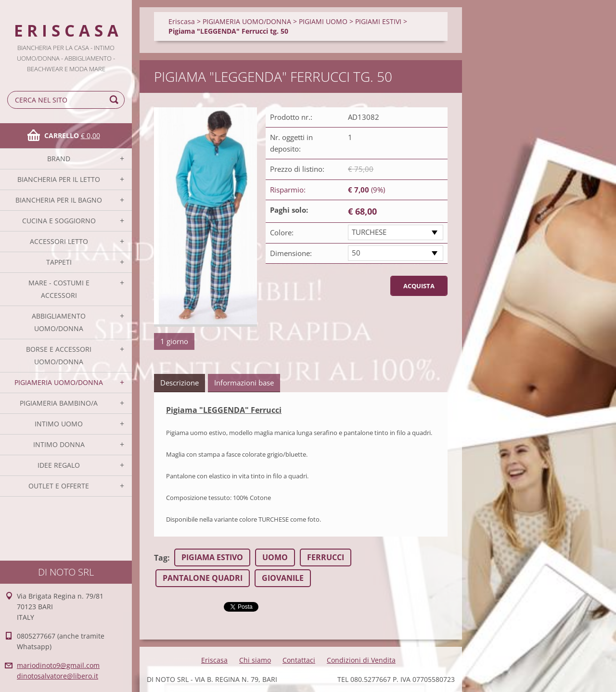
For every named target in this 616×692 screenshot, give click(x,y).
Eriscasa (182, 21)
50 (356, 253)
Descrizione (180, 383)
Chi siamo (255, 660)
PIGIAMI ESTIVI (378, 21)
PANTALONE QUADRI (203, 578)
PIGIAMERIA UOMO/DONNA (59, 382)
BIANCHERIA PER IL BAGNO (59, 200)
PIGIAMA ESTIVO (212, 557)
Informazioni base (244, 383)
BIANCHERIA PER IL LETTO (59, 179)
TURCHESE (369, 232)
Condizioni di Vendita (361, 660)
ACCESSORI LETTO (59, 241)
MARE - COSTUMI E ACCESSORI (59, 289)
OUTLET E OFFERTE (59, 486)
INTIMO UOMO (59, 424)
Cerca (115, 100)
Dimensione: (291, 253)
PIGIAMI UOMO (323, 21)
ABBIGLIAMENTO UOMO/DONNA (59, 322)
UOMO (275, 557)
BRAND (59, 159)
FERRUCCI (326, 557)
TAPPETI (59, 262)
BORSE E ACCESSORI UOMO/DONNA (59, 355)
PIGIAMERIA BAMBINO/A (59, 403)
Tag (161, 558)
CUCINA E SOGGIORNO (59, 221)
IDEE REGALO (59, 465)
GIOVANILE (283, 578)
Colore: (282, 232)
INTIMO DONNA (59, 444)
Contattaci (299, 660)
